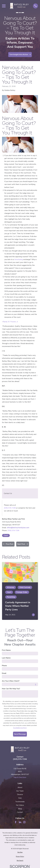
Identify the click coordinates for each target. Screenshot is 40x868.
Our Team (20, 791)
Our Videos (20, 805)
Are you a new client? (11, 681)
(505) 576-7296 (10, 508)
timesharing (19, 259)
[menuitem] (20, 852)
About (20, 787)
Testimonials (20, 802)
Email (4, 673)
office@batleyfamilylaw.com (18, 528)
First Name (6, 650)
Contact (20, 812)
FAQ (20, 798)
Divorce (20, 794)
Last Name (6, 658)
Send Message (20, 734)
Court (6, 535)
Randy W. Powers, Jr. (11, 322)
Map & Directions (20, 777)
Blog (20, 809)
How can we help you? (11, 689)
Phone (4, 666)
